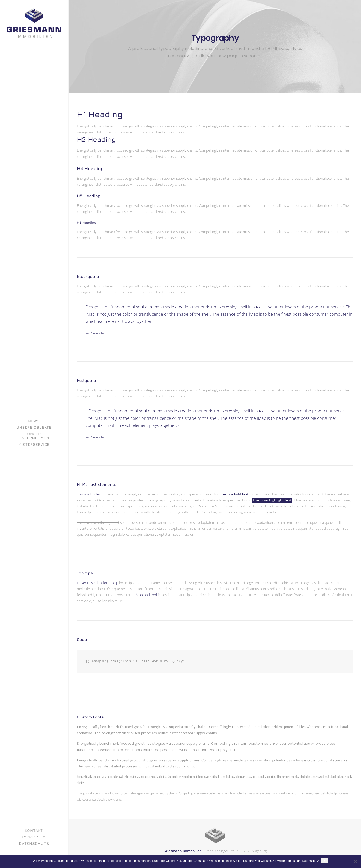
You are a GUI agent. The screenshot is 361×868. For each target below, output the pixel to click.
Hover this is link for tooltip (98, 583)
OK (325, 861)
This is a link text (89, 494)
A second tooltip (148, 595)
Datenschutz (310, 861)
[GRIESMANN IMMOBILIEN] (34, 23)
